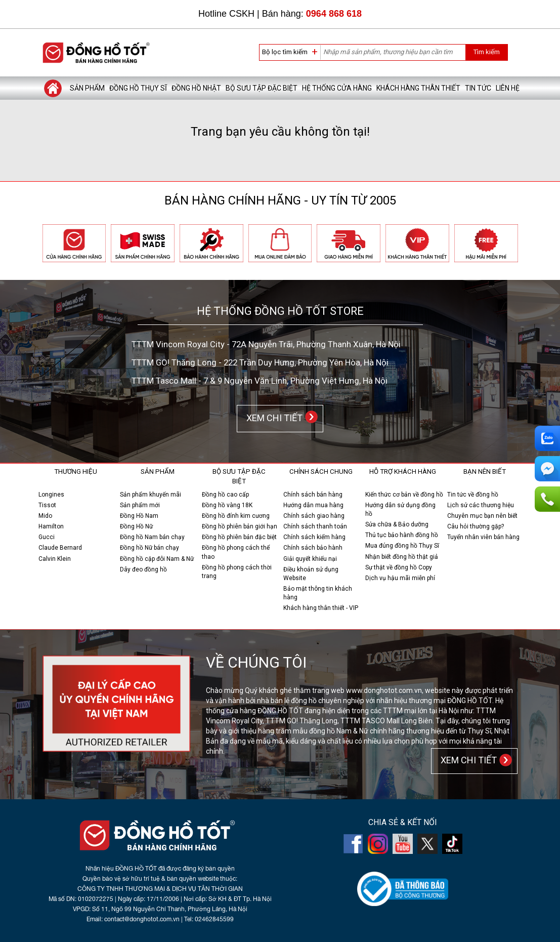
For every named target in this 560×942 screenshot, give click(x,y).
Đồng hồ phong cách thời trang (237, 572)
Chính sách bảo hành (313, 548)
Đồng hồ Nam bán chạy (152, 537)
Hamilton (51, 526)
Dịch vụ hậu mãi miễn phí (400, 578)
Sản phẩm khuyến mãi (150, 495)
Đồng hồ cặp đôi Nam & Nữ (157, 559)
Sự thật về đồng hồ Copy (399, 567)
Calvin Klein (55, 559)
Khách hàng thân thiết (418, 88)
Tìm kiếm (486, 52)
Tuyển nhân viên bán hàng (483, 537)
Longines (51, 495)
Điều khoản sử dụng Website (311, 574)
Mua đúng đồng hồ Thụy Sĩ (402, 546)
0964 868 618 (334, 14)
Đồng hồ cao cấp (225, 495)
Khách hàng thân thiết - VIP (321, 608)
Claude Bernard (60, 548)
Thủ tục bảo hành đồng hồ (402, 535)
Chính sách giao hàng (314, 516)
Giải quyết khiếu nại (310, 559)
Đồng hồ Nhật (196, 88)
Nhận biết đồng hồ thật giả (402, 557)
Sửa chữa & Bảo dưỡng (397, 524)
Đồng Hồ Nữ (136, 526)
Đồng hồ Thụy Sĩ (138, 88)
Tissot (47, 505)
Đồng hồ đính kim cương (236, 516)
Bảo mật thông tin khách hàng (318, 593)
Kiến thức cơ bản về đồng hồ (404, 495)
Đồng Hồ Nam (139, 516)
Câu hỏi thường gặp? (476, 526)
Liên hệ (508, 88)
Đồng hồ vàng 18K (227, 505)
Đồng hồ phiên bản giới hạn (240, 526)
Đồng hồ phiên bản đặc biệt (239, 537)
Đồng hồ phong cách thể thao (236, 552)
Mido (45, 516)
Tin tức (478, 88)
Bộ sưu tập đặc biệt (262, 88)
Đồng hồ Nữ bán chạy (149, 548)
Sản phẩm (87, 88)
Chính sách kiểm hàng (314, 537)
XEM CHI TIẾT (272, 418)
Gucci (47, 537)
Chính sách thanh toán (315, 526)
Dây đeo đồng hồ (143, 569)
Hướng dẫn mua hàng (313, 505)
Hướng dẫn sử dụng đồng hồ (400, 509)
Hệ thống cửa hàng (337, 88)
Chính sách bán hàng (313, 495)
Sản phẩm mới (140, 505)
